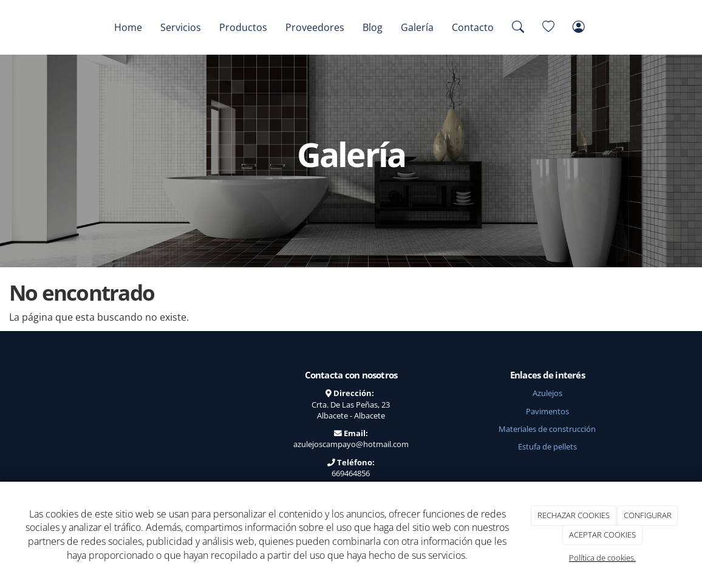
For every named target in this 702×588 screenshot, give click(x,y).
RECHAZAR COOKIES (574, 515)
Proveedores (315, 27)
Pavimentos (547, 411)
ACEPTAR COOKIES (602, 535)
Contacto (473, 27)
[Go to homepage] (64, 27)
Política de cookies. (602, 558)
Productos (243, 27)
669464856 (351, 473)
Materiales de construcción (547, 429)
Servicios (181, 27)
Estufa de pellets (547, 446)
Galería (417, 27)
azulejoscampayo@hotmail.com (351, 444)
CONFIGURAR (648, 515)
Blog (373, 27)
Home (128, 27)
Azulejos (547, 393)
